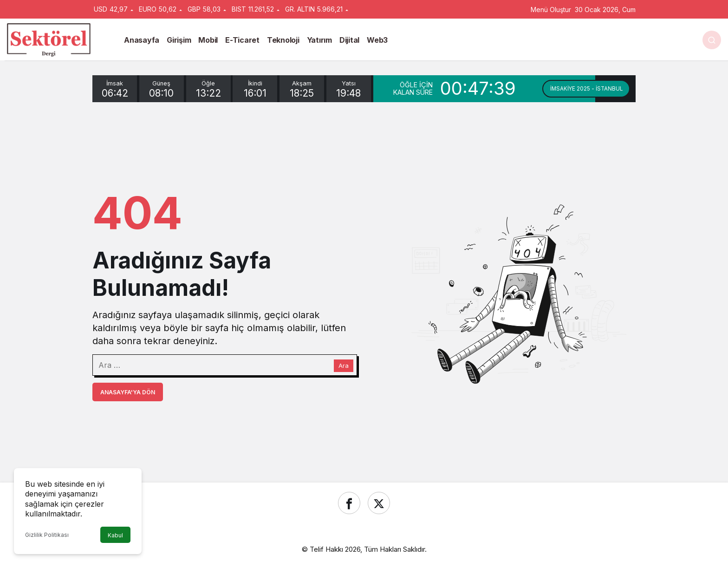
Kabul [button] (115, 535)
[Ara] (712, 40)
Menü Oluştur (551, 10)
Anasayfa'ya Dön (128, 392)
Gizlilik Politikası (47, 535)
